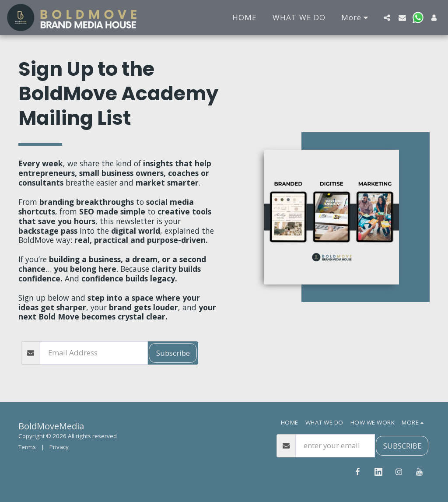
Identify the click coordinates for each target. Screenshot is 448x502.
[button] (387, 18)
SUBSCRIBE (402, 446)
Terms (27, 447)
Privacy (59, 447)
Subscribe (173, 353)
